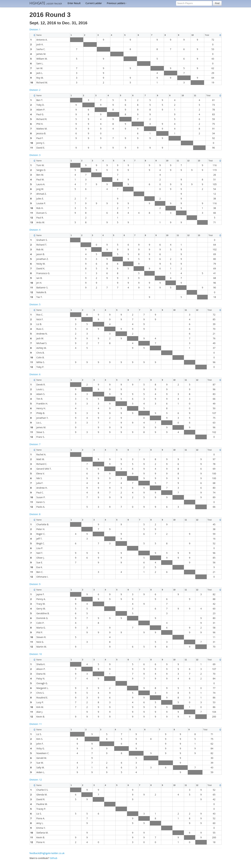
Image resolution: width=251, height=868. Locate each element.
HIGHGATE (46, 3)
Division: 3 (35, 155)
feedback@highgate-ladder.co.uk (47, 853)
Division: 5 (35, 304)
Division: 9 (35, 584)
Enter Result (74, 3)
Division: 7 (35, 444)
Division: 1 (35, 29)
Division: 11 (36, 724)
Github (54, 858)
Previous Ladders (117, 3)
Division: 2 (35, 90)
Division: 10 (36, 654)
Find (217, 3)
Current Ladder (94, 3)
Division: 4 (35, 230)
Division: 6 (35, 374)
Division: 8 (35, 514)
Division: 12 (36, 780)
